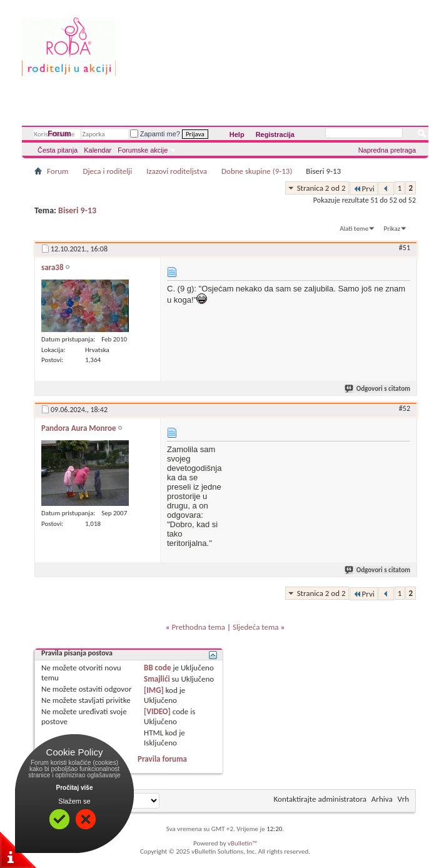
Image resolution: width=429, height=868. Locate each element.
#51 (405, 248)
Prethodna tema (198, 627)
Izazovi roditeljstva (177, 171)
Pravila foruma (162, 759)
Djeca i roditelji (107, 171)
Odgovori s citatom (378, 389)
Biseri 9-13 (77, 210)
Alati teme (354, 229)
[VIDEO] (157, 711)
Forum (59, 134)
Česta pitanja (58, 150)
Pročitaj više (75, 788)
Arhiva (382, 799)
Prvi (364, 189)
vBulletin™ (242, 843)
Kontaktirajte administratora (320, 799)
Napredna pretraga (387, 150)
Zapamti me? (155, 134)
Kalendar (98, 150)
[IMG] (154, 690)
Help (237, 134)
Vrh (403, 799)
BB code (157, 668)
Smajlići (157, 679)
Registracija (275, 134)
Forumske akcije (143, 150)
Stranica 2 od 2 (321, 188)
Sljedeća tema (256, 627)
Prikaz (392, 229)
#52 (405, 408)
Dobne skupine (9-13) (257, 171)
